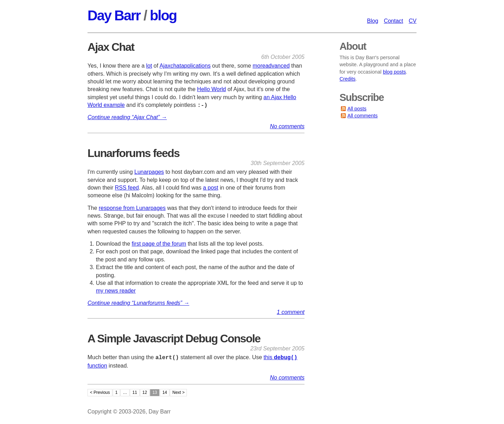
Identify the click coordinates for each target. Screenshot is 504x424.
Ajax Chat (111, 47)
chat (176, 66)
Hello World (211, 89)
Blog (373, 21)
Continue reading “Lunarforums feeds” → (138, 303)
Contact (394, 21)
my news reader (116, 291)
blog (163, 15)
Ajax (165, 66)
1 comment (291, 312)
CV (413, 21)
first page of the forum (159, 244)
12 (145, 393)
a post (211, 188)
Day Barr (114, 15)
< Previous (100, 393)
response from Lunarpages (132, 208)
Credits (348, 79)
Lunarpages (149, 172)
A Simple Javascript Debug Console (174, 338)
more (259, 66)
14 (165, 393)
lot (149, 66)
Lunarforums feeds (134, 153)
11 (135, 393)
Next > (178, 393)
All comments (363, 116)
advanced (277, 66)
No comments (287, 126)
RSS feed (127, 188)
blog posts (394, 72)
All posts (357, 109)
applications (196, 66)
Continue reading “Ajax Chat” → (127, 117)
